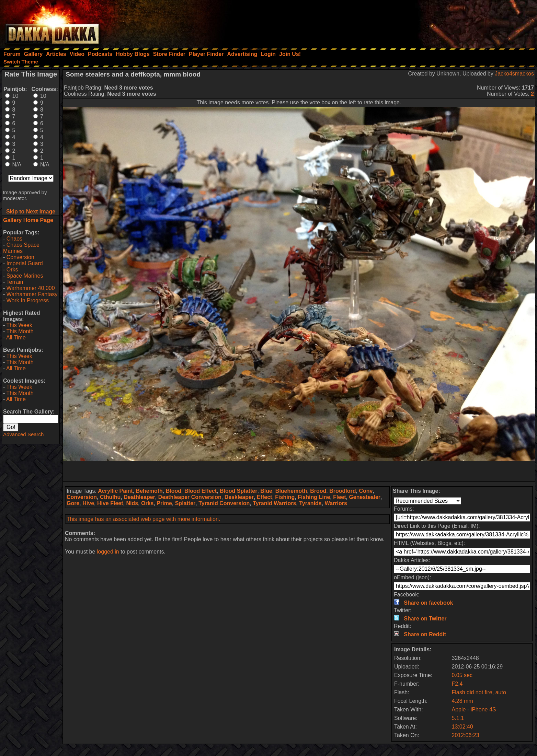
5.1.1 (458, 718)
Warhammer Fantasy (32, 294)
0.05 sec (462, 675)
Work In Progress (28, 300)
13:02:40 (462, 727)
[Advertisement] (445, 22)
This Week (19, 325)
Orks (12, 270)
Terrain (15, 282)
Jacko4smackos (514, 74)
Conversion (20, 257)
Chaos (14, 239)
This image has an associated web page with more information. (143, 519)
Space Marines (25, 276)
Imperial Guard (25, 263)
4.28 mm (462, 701)
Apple (459, 710)
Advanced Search (23, 434)
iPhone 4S (483, 710)
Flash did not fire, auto (479, 692)
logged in (108, 552)
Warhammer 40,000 (31, 288)
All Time (16, 338)
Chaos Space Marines (21, 248)
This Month (20, 331)
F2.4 (457, 684)
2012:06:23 (465, 735)
